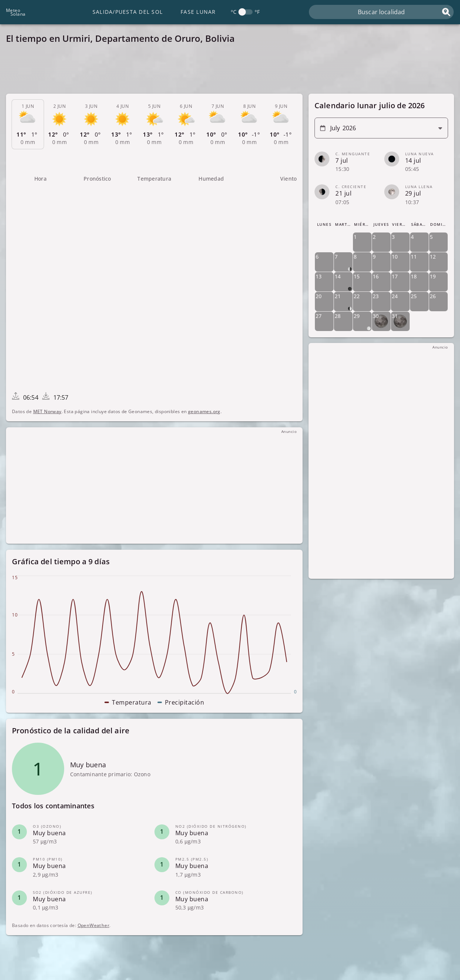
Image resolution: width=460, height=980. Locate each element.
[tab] (28, 124)
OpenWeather (93, 925)
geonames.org (204, 411)
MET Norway (47, 411)
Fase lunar (198, 12)
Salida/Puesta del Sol (128, 12)
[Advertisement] (230, 71)
